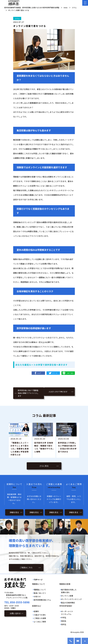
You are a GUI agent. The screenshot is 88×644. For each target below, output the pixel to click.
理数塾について (40, 593)
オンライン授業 (67, 599)
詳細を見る (14, 515)
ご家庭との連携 (40, 621)
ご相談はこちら (26, 571)
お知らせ (37, 599)
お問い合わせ (15, 616)
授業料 (36, 614)
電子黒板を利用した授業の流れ (69, 594)
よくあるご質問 (40, 625)
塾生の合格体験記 (68, 606)
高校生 (64, 624)
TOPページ (38, 583)
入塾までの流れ (40, 618)
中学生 (64, 620)
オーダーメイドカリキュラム (67, 616)
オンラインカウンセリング (71, 602)
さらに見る (44, 469)
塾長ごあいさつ (40, 596)
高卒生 (64, 627)
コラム (17, 18)
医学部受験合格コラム (42, 603)
